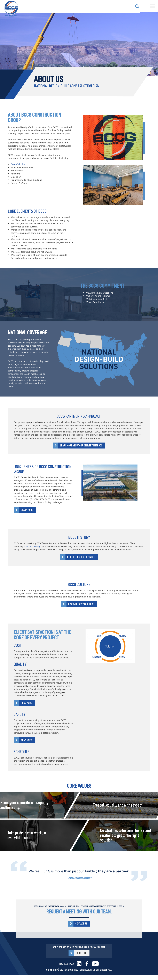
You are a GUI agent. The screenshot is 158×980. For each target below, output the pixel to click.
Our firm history (32, 546)
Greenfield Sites (19, 164)
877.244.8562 (67, 964)
